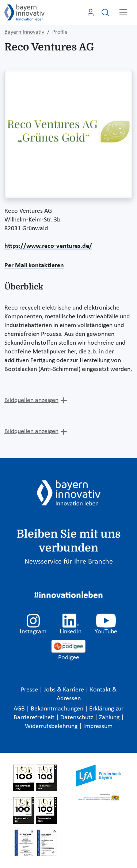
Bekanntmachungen (58, 709)
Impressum (98, 726)
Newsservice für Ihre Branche (69, 562)
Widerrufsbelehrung (52, 726)
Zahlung (110, 718)
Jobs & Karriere (65, 690)
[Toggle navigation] (123, 12)
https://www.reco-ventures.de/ (48, 246)
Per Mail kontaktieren (34, 266)
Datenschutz (77, 718)
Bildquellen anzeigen (31, 400)
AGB (20, 709)
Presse (30, 690)
